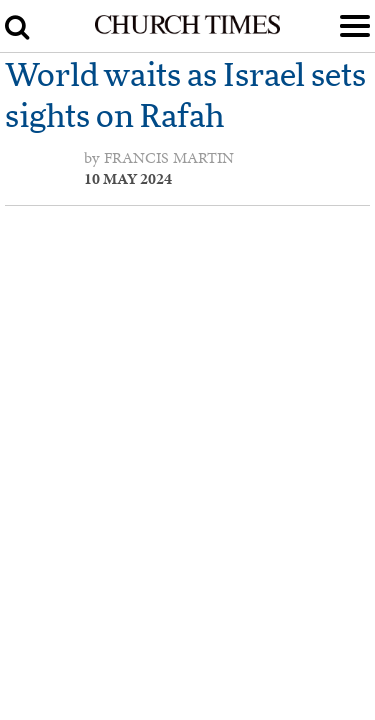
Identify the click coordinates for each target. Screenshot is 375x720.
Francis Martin (169, 158)
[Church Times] (187, 30)
